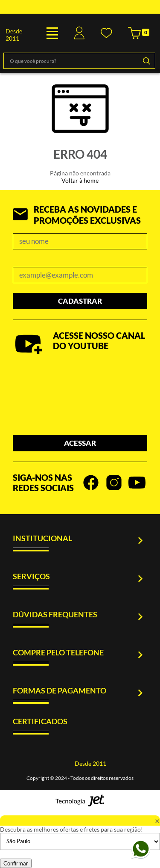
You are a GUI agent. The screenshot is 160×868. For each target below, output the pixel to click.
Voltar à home (80, 180)
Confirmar (16, 863)
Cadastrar (80, 301)
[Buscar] (146, 61)
